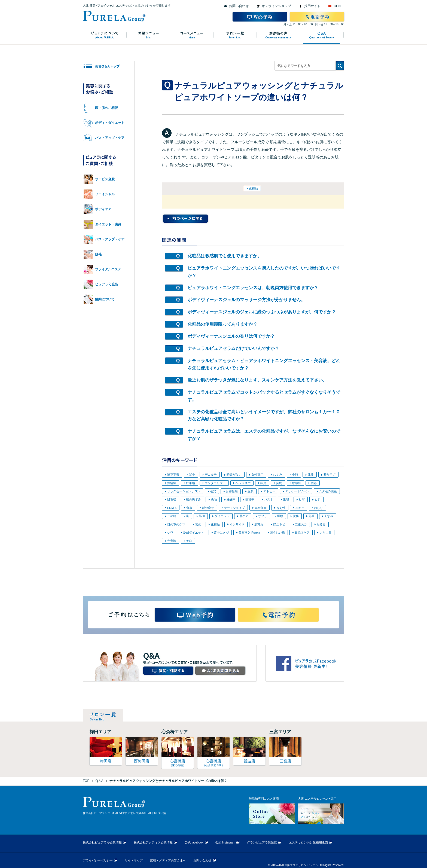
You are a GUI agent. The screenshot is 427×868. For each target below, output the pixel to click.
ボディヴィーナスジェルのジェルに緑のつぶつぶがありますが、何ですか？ (262, 312)
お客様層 (232, 491)
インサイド (237, 524)
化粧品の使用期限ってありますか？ (222, 324)
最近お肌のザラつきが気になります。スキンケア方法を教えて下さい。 (257, 380)
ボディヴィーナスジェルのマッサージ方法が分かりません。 (246, 300)
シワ (170, 533)
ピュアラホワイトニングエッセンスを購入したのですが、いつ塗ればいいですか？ (264, 272)
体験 (311, 475)
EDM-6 (172, 508)
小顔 (295, 475)
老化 (198, 524)
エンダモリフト (215, 483)
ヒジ (318, 499)
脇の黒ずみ (193, 499)
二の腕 (172, 516)
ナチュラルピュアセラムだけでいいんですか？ (233, 348)
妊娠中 (231, 499)
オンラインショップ (276, 6)
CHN (337, 6)
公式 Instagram (225, 842)
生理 (286, 499)
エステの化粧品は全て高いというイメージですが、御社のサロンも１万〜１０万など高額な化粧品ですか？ (264, 415)
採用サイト (312, 6)
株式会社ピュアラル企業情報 (102, 842)
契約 (279, 483)
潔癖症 (172, 483)
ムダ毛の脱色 (328, 491)
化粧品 (253, 188)
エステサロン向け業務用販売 (308, 842)
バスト (269, 499)
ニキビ (300, 508)
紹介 (263, 483)
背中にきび (221, 533)
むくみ (278, 475)
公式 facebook (194, 842)
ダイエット (222, 516)
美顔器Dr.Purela (249, 533)
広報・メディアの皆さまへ (168, 860)
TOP (86, 781)
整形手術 (330, 475)
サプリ (263, 516)
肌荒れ (259, 524)
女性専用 (257, 475)
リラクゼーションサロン (184, 491)
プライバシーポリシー (98, 860)
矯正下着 (173, 475)
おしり (318, 508)
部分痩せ (208, 508)
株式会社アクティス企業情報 (153, 842)
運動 (280, 516)
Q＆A (99, 781)
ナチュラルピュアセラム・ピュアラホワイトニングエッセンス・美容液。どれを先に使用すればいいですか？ (264, 364)
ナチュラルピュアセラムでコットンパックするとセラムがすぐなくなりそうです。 (264, 396)
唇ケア (244, 516)
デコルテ (211, 475)
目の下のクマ (176, 524)
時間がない (234, 475)
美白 (189, 541)
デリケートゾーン (297, 491)
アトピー (269, 491)
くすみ (329, 516)
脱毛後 (172, 499)
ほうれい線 (277, 533)
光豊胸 (172, 541)
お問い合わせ (239, 6)
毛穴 (213, 491)
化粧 (312, 516)
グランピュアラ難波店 (262, 842)
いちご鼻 (325, 533)
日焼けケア (302, 533)
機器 (314, 483)
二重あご (301, 524)
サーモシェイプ (234, 508)
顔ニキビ (279, 524)
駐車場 (190, 483)
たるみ (321, 524)
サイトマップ (134, 860)
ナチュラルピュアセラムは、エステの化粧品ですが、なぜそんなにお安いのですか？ (264, 435)
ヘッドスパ (243, 483)
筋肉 (202, 516)
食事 (189, 508)
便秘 (296, 516)
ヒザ (302, 499)
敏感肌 (296, 483)
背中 (192, 475)
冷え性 (281, 508)
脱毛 (214, 499)
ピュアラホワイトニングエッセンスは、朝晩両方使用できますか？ (253, 288)
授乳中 (250, 499)
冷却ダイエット (193, 533)
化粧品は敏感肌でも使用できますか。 (225, 256)
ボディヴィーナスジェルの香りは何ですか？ (231, 336)
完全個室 (261, 508)
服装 (251, 491)
